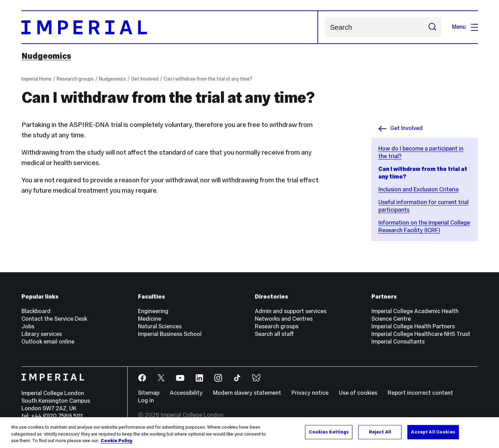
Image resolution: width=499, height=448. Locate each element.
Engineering (153, 311)
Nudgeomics (46, 56)
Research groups (75, 79)
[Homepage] (170, 27)
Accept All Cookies (433, 432)
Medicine (150, 319)
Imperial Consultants (398, 342)
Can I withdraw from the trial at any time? (208, 79)
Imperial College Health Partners (413, 326)
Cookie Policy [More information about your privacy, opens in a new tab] (117, 441)
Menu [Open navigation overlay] (465, 27)
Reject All (380, 432)
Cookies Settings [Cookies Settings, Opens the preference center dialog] (329, 432)
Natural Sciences (160, 326)
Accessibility (186, 393)
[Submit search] (432, 27)
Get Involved (145, 79)
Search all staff (274, 334)
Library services (42, 334)
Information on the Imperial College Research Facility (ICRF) (424, 226)
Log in (146, 400)
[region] (249, 433)
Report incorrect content (420, 393)
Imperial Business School (170, 334)
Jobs (28, 326)
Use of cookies (358, 393)
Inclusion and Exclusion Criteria (418, 189)
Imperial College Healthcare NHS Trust (421, 334)
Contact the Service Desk (54, 319)
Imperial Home (36, 79)
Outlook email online (48, 342)
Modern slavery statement (247, 393)
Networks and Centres (284, 319)
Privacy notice (310, 393)
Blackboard (36, 311)
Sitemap (149, 393)
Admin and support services (291, 311)
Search (325, 27)
